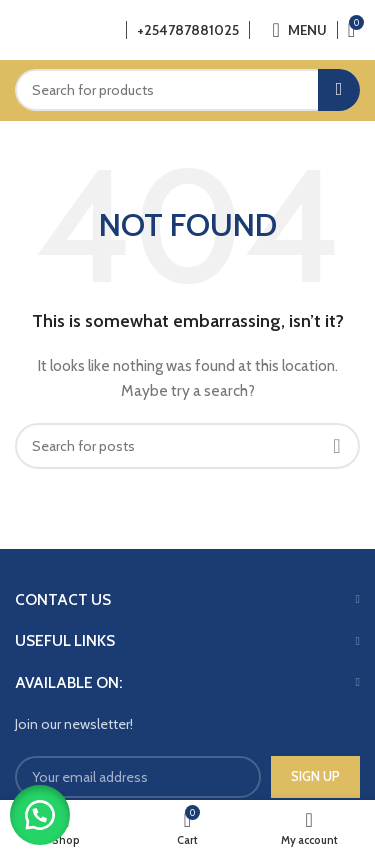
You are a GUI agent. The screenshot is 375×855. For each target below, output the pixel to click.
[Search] (187, 90)
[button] (40, 815)
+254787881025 (188, 30)
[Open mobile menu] (299, 30)
